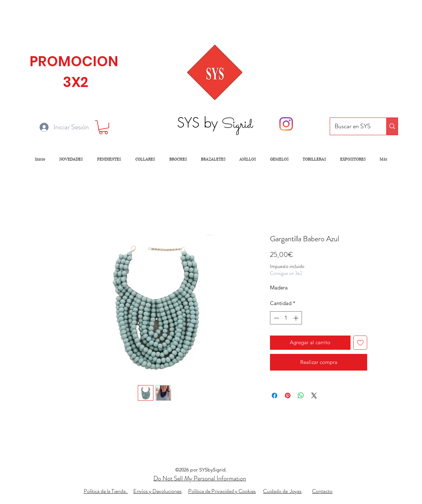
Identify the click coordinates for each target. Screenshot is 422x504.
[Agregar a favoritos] (360, 343)
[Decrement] (276, 318)
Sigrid (237, 125)
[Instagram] (286, 124)
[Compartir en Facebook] (275, 396)
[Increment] (297, 318)
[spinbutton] (286, 318)
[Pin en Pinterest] (288, 396)
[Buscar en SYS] (353, 126)
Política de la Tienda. (106, 491)
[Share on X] (314, 396)
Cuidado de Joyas (282, 491)
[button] (103, 127)
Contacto (322, 491)
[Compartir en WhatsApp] (301, 396)
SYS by (199, 123)
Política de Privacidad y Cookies (222, 491)
